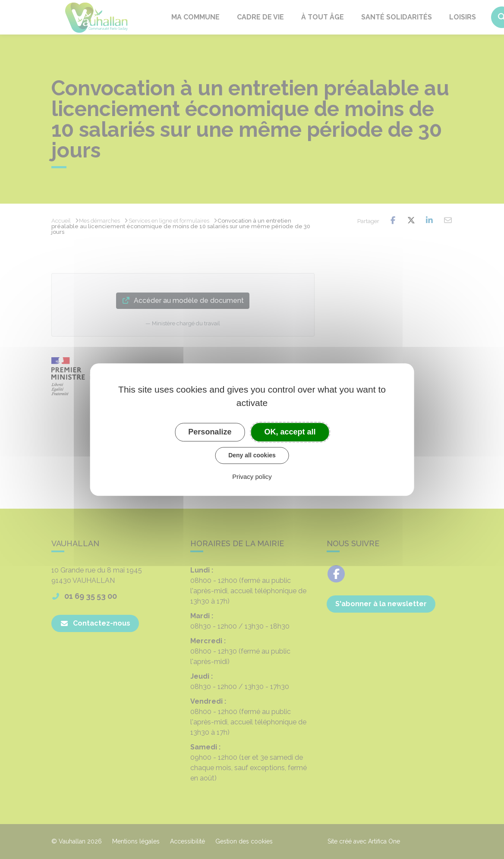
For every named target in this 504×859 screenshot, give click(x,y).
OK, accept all (290, 432)
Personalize (210, 432)
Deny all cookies (252, 455)
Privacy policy (252, 477)
